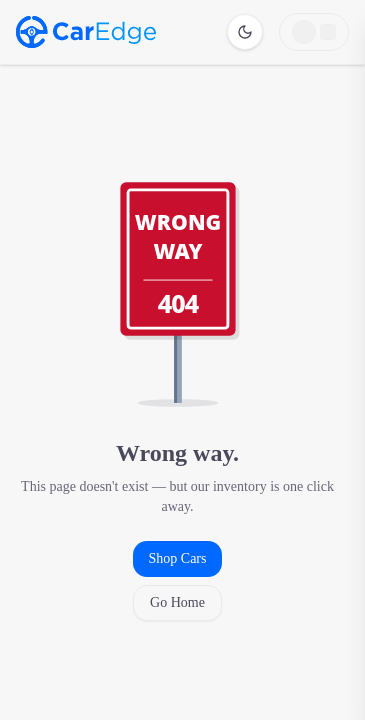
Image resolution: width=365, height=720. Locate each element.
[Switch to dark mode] (245, 32)
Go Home (177, 602)
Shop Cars (178, 558)
